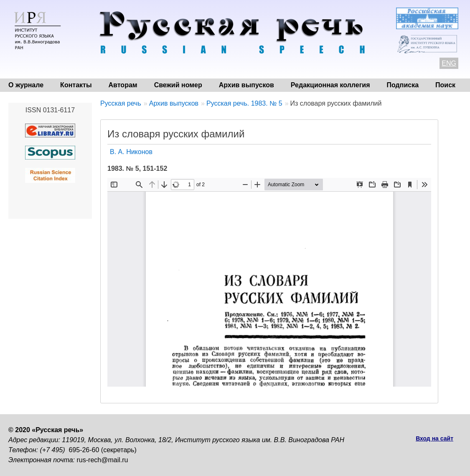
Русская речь (121, 103)
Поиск (445, 85)
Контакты (76, 85)
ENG (449, 63)
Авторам (123, 85)
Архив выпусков (246, 85)
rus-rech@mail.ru (103, 460)
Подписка (403, 85)
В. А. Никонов (131, 152)
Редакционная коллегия (330, 85)
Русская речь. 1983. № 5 (244, 103)
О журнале (26, 85)
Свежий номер (178, 85)
